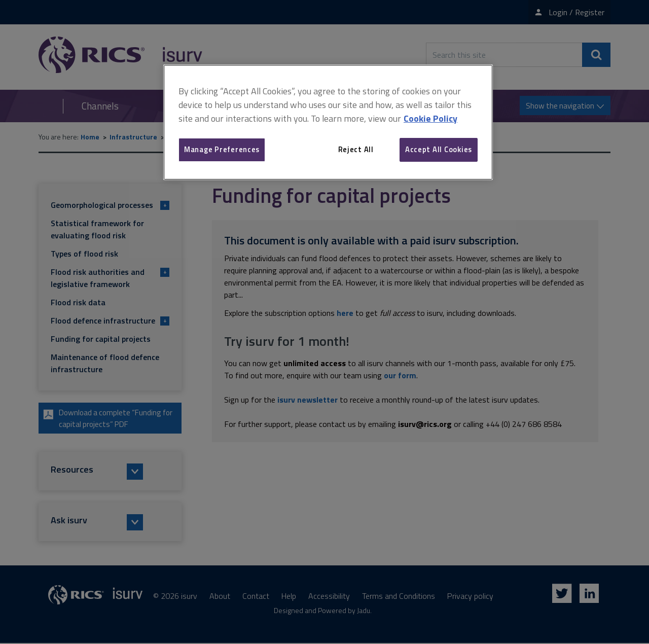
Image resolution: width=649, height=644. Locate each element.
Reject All (356, 149)
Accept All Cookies (439, 149)
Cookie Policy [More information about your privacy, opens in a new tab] (430, 118)
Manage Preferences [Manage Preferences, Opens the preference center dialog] (222, 149)
